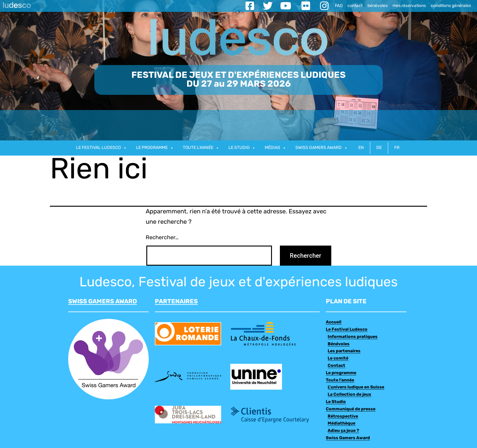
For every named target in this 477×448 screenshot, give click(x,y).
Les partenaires (344, 351)
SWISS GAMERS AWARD (103, 302)
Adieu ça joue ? (343, 431)
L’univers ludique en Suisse (356, 387)
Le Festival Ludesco (101, 148)
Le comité (338, 358)
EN (361, 148)
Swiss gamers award (322, 148)
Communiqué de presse (351, 409)
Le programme (155, 148)
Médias (275, 148)
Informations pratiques (353, 337)
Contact (336, 366)
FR (397, 148)
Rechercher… (162, 238)
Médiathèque (341, 424)
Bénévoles (339, 344)
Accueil (334, 322)
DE (379, 148)
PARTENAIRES (176, 302)
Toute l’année (201, 148)
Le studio (242, 148)
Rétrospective (343, 417)
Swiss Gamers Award (348, 438)
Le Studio (336, 402)
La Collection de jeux (349, 395)
